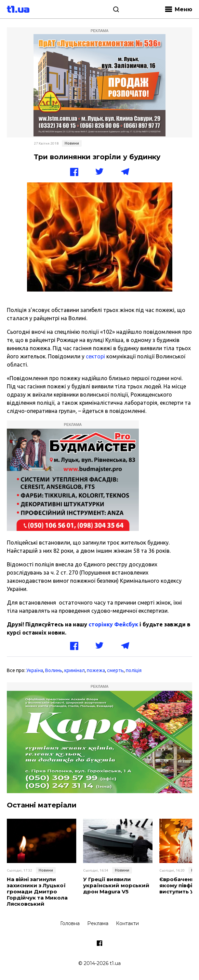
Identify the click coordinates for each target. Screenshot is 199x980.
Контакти (127, 923)
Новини (72, 143)
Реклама (98, 923)
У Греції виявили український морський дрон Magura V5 (116, 886)
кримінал (75, 670)
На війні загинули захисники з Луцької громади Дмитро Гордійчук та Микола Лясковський (37, 892)
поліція (134, 670)
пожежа (96, 670)
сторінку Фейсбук (113, 624)
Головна (70, 923)
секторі (96, 356)
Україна (35, 670)
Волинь (54, 670)
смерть (115, 670)
